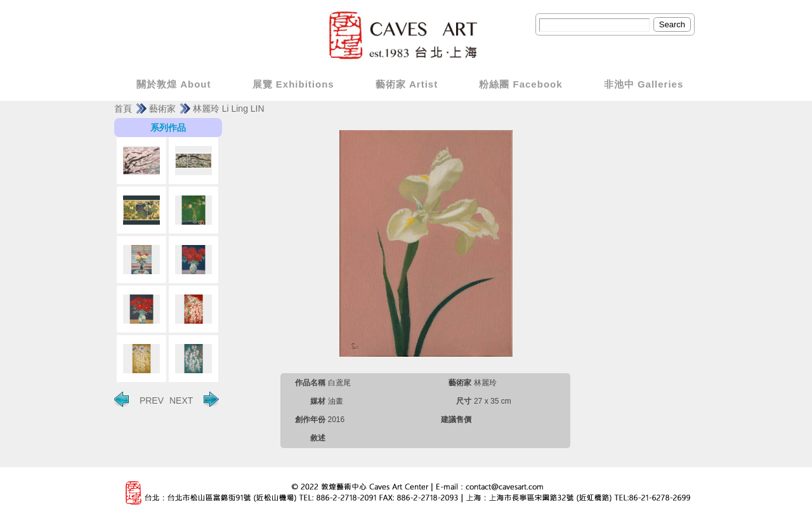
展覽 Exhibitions (293, 84)
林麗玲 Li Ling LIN (229, 109)
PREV (139, 399)
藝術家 (162, 109)
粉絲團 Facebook (521, 84)
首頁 (123, 109)
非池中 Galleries (644, 84)
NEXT (194, 399)
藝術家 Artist (407, 84)
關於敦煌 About (174, 84)
